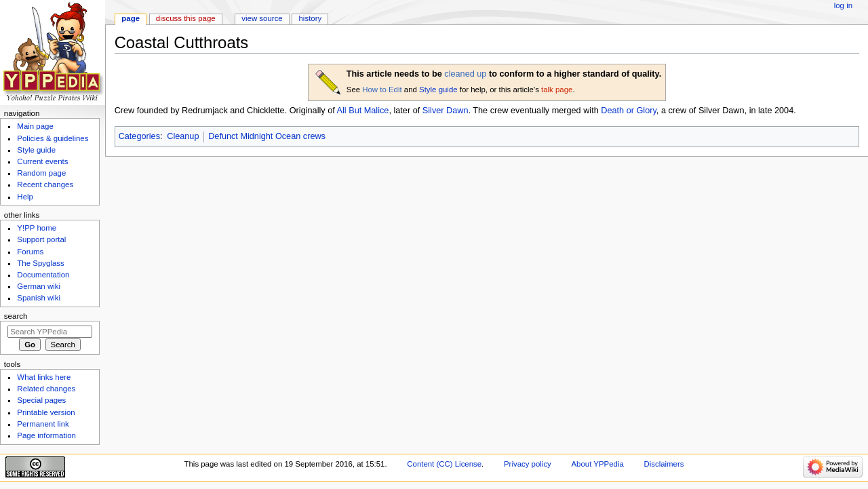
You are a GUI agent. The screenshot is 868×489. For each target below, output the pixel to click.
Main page (35, 126)
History (311, 18)
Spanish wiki (39, 298)
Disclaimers (664, 464)
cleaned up (465, 74)
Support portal (41, 239)
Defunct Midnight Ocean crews (267, 136)
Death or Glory (629, 111)
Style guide (438, 90)
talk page (557, 90)
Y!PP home (37, 228)
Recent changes (45, 184)
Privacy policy (528, 464)
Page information (46, 435)
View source (262, 18)
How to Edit (382, 90)
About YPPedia (598, 464)
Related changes (46, 389)
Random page (41, 173)
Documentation (43, 275)
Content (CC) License (444, 464)
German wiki (39, 286)
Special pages (41, 400)
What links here (44, 377)
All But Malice (363, 111)
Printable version (46, 412)
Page (131, 18)
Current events (42, 161)
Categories (139, 136)
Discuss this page (186, 18)
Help (25, 197)
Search (16, 316)
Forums (30, 252)
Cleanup (183, 136)
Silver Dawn (446, 111)
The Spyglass (40, 263)
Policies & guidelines (53, 138)
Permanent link (43, 424)
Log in (843, 5)
